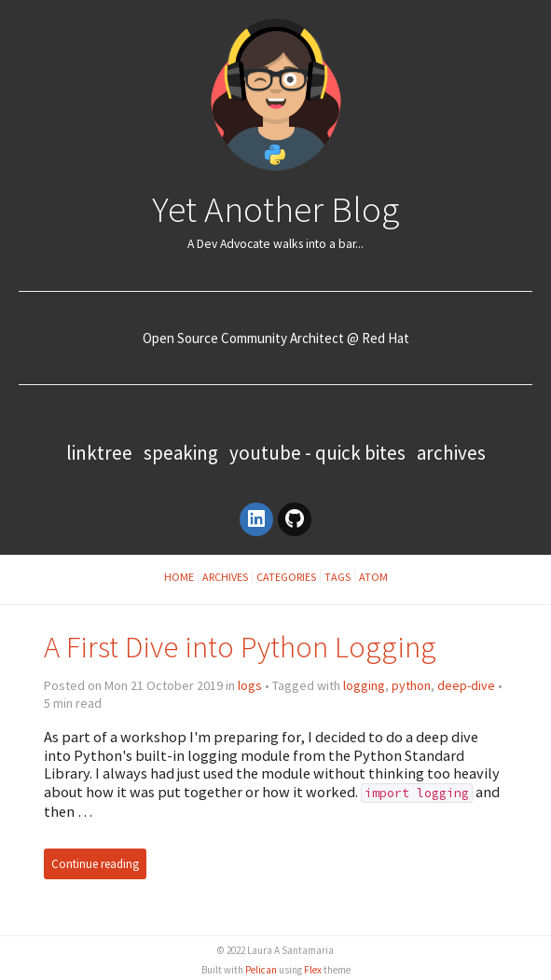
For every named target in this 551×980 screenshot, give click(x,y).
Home (179, 577)
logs (250, 685)
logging (364, 685)
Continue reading (95, 864)
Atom (373, 577)
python (411, 685)
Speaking (181, 453)
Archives (451, 453)
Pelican (261, 970)
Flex (313, 970)
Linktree (99, 453)
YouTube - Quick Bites (317, 453)
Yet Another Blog (275, 209)
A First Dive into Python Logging (240, 647)
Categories (286, 577)
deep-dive (466, 685)
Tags (337, 577)
